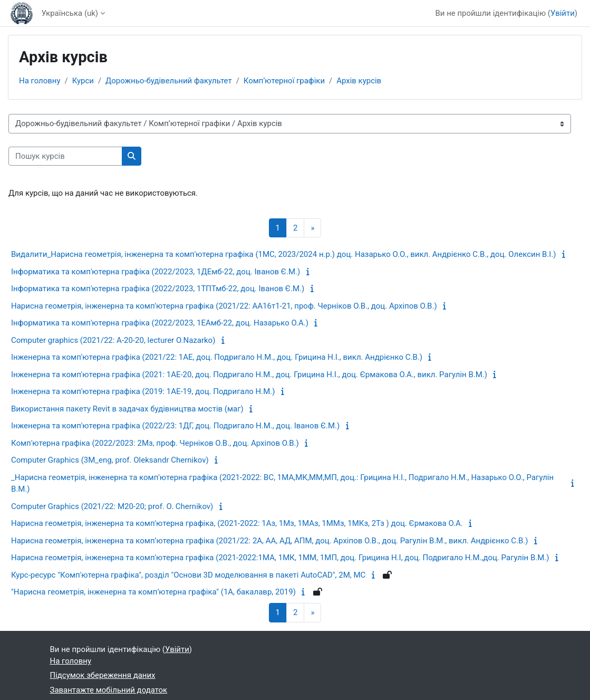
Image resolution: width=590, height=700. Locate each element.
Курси (83, 81)
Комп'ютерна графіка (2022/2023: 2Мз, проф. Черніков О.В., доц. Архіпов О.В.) (155, 443)
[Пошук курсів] (65, 156)
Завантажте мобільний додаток (109, 690)
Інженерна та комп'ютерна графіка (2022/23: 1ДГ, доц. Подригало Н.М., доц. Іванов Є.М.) (175, 426)
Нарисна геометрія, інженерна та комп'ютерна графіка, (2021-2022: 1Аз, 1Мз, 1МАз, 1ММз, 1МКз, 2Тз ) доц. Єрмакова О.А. (237, 523)
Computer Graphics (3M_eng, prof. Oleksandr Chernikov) (110, 460)
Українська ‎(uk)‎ (70, 13)
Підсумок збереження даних (103, 675)
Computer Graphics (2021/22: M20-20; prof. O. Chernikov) (112, 506)
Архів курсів (359, 81)
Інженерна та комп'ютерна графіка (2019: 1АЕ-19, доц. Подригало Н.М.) (143, 391)
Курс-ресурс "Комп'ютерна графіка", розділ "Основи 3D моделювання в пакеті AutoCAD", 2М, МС (188, 575)
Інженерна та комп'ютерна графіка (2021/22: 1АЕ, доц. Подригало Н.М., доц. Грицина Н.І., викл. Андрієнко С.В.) (217, 357)
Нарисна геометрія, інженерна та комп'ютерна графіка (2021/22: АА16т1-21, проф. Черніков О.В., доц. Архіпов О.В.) (224, 306)
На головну (40, 81)
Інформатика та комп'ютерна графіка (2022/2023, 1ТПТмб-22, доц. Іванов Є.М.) (158, 289)
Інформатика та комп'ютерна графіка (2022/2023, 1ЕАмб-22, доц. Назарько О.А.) (160, 323)
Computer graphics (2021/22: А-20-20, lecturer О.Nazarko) (113, 340)
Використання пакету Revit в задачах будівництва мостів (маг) (127, 409)
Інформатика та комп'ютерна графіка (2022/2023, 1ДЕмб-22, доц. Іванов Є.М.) (156, 272)
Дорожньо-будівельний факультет (169, 81)
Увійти (563, 13)
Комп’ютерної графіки (284, 81)
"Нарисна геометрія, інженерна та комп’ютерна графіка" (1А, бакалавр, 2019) (153, 592)
